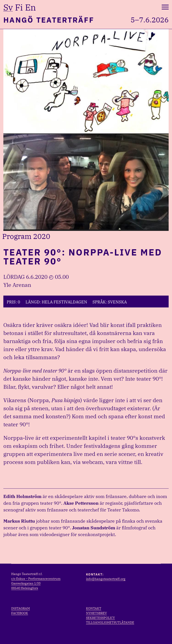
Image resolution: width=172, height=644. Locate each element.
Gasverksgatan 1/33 (26, 583)
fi (19, 7)
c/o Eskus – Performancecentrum (36, 579)
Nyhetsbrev (96, 613)
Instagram (20, 608)
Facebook (20, 613)
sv (8, 7)
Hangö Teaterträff (49, 20)
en (30, 7)
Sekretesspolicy (100, 618)
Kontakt (94, 608)
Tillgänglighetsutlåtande (110, 623)
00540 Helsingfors (25, 588)
